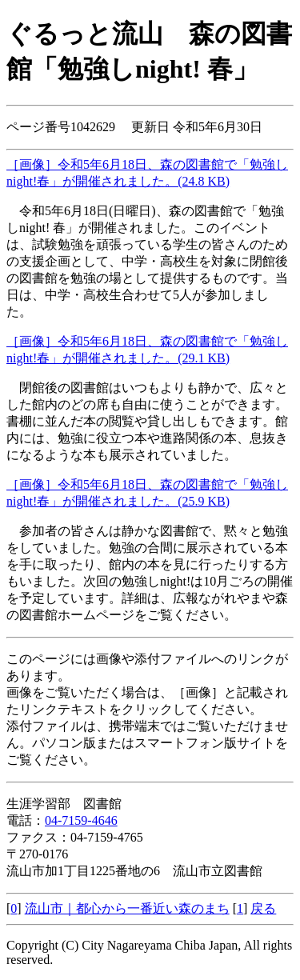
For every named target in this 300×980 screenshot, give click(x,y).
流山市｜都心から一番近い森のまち (127, 908)
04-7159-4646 (81, 820)
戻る (263, 908)
